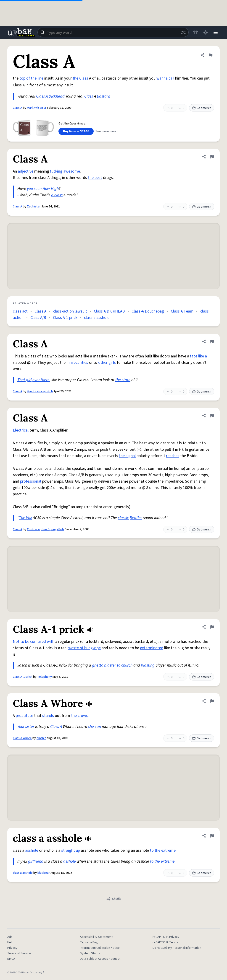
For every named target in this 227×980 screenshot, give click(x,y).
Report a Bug (89, 942)
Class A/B (38, 318)
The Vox (25, 518)
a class (57, 195)
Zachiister (34, 207)
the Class (80, 78)
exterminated (152, 648)
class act (20, 311)
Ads (10, 937)
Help (10, 942)
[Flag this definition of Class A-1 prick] (212, 627)
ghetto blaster (104, 665)
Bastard (104, 96)
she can (95, 727)
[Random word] (183, 32)
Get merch (202, 108)
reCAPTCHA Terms (165, 942)
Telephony (45, 677)
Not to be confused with (34, 642)
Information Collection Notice (100, 948)
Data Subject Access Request (100, 959)
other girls (107, 363)
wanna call (165, 78)
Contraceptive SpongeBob (45, 529)
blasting (148, 665)
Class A (17, 108)
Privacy (12, 948)
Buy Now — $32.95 (76, 131)
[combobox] (113, 32)
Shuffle (114, 899)
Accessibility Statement (96, 937)
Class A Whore (22, 738)
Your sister (26, 727)
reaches (173, 456)
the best (95, 178)
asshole (32, 850)
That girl (24, 380)
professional (31, 481)
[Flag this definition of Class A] (211, 55)
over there (41, 380)
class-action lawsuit (70, 311)
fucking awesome (65, 171)
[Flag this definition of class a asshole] (212, 836)
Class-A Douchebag (148, 311)
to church (125, 665)
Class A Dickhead (50, 96)
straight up (71, 850)
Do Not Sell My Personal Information (177, 948)
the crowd (80, 716)
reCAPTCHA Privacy (166, 937)
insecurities (78, 363)
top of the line (31, 78)
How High (51, 189)
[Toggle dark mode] (206, 32)
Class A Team (182, 311)
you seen (34, 189)
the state (123, 380)
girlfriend (36, 861)
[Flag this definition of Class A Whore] (212, 701)
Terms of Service (19, 953)
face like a (198, 356)
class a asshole (97, 318)
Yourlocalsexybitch (40, 391)
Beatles (136, 518)
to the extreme (163, 850)
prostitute (24, 716)
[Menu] (216, 32)
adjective (26, 171)
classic (123, 518)
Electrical (21, 430)
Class (89, 96)
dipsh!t (41, 738)
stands (48, 716)
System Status (90, 953)
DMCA (11, 959)
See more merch (107, 131)
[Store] (195, 32)
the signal (127, 456)
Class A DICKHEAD (109, 311)
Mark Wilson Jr (37, 108)
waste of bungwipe (84, 648)
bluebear (44, 873)
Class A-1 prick (65, 318)
